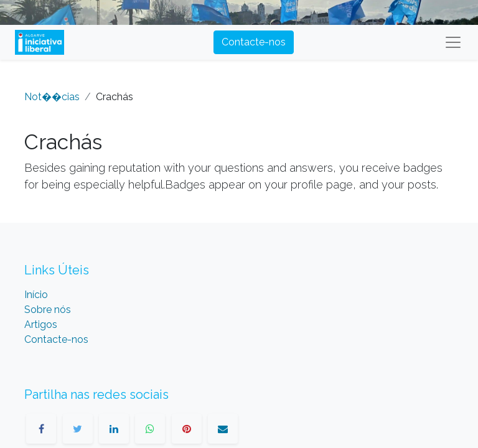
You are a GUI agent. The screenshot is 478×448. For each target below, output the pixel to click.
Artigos (41, 324)
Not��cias (52, 97)
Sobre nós (48, 310)
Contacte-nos (254, 42)
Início (36, 295)
